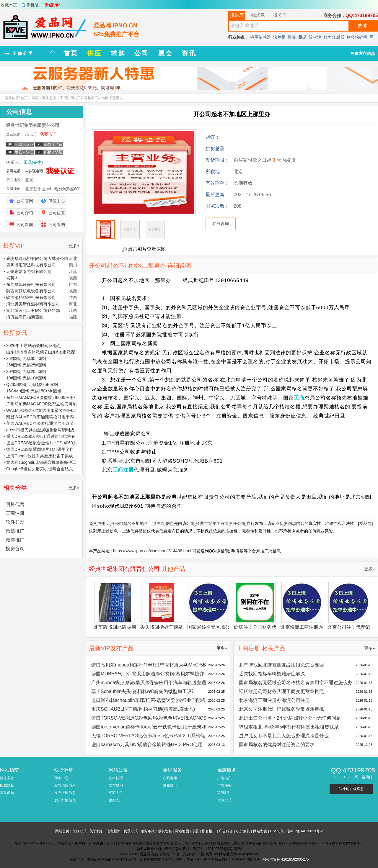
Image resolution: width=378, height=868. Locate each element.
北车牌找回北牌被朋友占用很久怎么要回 (281, 665)
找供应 (237, 15)
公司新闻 (25, 225)
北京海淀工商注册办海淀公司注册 (274, 700)
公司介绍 (25, 213)
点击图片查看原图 (144, 249)
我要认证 (48, 134)
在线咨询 (221, 224)
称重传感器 (260, 37)
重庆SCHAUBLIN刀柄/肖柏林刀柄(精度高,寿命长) (143, 709)
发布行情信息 (65, 800)
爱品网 (365, 523)
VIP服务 (224, 793)
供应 (35, 98)
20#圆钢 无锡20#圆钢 (26, 371)
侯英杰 (12, 278)
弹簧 (292, 37)
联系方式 (131, 831)
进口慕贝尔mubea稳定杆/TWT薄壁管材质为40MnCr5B (149, 665)
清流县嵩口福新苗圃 (25, 317)
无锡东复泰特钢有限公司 (29, 271)
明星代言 (15, 504)
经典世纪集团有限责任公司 (221, 523)
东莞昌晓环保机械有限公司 (31, 284)
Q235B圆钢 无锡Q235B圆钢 (32, 384)
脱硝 (302, 37)
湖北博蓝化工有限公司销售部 (33, 310)
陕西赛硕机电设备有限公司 (31, 291)
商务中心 (61, 778)
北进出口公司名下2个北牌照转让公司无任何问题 (290, 718)
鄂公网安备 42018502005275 (286, 859)
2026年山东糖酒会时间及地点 (34, 345)
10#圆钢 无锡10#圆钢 (26, 378)
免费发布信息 (363, 53)
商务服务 (49, 98)
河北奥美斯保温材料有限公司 (33, 304)
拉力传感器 (334, 37)
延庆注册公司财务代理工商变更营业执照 (281, 691)
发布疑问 (170, 785)
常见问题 (7, 793)
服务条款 (7, 778)
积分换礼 (243, 831)
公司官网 (25, 201)
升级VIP (52, 5)
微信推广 (15, 531)
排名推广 (224, 778)
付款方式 (224, 800)
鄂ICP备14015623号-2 (305, 831)
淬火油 (315, 37)
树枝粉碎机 (357, 37)
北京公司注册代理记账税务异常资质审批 (281, 709)
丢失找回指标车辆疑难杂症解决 (272, 674)
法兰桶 (279, 37)
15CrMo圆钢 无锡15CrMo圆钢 (34, 391)
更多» (369, 569)
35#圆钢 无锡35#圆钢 (26, 358)
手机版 (32, 5)
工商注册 (67, 98)
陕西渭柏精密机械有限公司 (31, 297)
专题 (195, 831)
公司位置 (57, 213)
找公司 (280, 15)
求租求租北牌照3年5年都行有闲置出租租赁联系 (289, 727)
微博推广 (15, 540)
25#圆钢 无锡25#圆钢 (26, 365)
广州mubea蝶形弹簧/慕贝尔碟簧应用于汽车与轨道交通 (149, 683)
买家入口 (116, 793)
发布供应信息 (65, 785)
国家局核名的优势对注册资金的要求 (277, 745)
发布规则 (116, 785)
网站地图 (182, 831)
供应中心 (57, 201)
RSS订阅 (277, 831)
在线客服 (170, 778)
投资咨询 (15, 549)
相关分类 (15, 488)
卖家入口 (116, 800)
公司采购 (57, 225)
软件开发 (15, 522)
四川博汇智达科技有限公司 (31, 265)
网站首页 (62, 831)
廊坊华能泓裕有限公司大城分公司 (37, 258)
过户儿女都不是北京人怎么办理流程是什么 (284, 736)
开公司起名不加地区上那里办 (138, 523)
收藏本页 (9, 5)
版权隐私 (7, 785)
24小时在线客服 (351, 789)
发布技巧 (116, 778)
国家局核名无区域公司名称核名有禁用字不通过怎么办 (296, 683)
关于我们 (97, 831)
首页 (24, 98)
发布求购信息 (65, 793)
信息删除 (113, 831)
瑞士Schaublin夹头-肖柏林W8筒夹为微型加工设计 (144, 691)
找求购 (258, 15)
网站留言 (260, 831)
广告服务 (224, 785)
